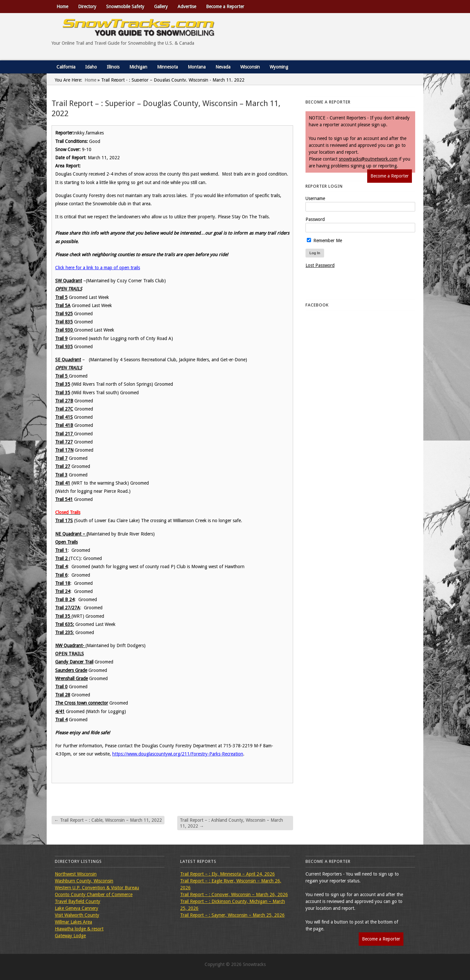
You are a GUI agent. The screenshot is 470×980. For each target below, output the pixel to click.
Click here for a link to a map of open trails (98, 268)
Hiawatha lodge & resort (79, 929)
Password (315, 219)
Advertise (187, 7)
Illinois (113, 67)
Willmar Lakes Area (73, 922)
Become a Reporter (225, 7)
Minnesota (167, 67)
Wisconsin (250, 67)
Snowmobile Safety (125, 7)
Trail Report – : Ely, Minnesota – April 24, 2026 (227, 874)
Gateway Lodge (70, 936)
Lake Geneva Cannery (77, 908)
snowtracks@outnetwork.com (368, 159)
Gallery (161, 7)
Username (315, 198)
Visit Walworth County (77, 915)
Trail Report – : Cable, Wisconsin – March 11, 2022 (108, 820)
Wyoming (279, 67)
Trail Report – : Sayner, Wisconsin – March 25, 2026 (232, 915)
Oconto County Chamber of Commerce (94, 894)
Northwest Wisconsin (76, 874)
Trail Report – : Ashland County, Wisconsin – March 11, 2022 (231, 823)
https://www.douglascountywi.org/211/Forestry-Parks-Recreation (178, 754)
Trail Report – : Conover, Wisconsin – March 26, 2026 (234, 894)
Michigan (138, 67)
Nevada (223, 67)
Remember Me (324, 241)
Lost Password (320, 265)
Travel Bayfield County (78, 901)
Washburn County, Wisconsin (84, 881)
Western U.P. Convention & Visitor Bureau (97, 888)
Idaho (91, 67)
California (66, 67)
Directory (87, 7)
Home (62, 7)
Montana (197, 67)
